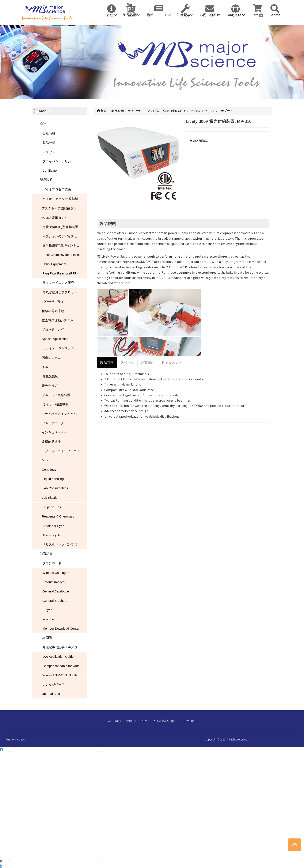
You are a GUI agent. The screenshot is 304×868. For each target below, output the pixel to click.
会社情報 (49, 133)
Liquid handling (53, 479)
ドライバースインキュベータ (62, 414)
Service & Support (166, 721)
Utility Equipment (54, 264)
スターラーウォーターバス (61, 451)
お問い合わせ (210, 15)
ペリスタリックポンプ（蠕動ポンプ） (65, 544)
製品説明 (132, 15)
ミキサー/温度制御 (56, 404)
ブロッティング (53, 329)
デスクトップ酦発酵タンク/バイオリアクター (64, 208)
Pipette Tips (53, 507)
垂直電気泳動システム (58, 320)
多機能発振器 (51, 442)
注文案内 (148, 362)
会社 (111, 15)
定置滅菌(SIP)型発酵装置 (60, 227)
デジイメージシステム (58, 348)
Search (275, 15)
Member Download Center (61, 628)
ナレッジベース (54, 684)
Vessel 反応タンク (55, 218)
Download (189, 721)
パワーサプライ (53, 302)
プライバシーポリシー (58, 161)
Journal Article (52, 694)
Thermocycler (52, 535)
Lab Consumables (55, 488)
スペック (127, 362)
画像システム (51, 358)
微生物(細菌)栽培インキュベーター (65, 245)
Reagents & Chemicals (58, 516)
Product (131, 721)
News (145, 721)
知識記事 (185, 15)
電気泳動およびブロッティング (65, 292)
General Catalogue (56, 591)
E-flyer (47, 610)
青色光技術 (50, 376)
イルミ (47, 367)
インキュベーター (54, 432)
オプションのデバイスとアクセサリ (65, 236)
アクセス (49, 152)
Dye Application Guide (58, 657)
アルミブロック (53, 423)
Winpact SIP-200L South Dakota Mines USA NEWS (65, 675)
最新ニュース (159, 15)
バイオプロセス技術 (57, 189)
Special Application (55, 339)
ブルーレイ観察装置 (56, 395)
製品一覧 (49, 143)
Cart (257, 15)
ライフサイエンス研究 (58, 283)
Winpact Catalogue (56, 573)
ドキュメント (172, 362)
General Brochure (55, 601)
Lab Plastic (50, 498)
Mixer (46, 460)
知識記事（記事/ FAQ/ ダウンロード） (65, 647)
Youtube (48, 619)
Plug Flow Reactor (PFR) (60, 273)
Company (114, 721)
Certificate (50, 170)
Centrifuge (49, 469)
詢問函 (47, 638)
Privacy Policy (16, 739)
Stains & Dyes (54, 526)
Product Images (54, 582)
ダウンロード (52, 563)
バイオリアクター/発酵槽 (60, 199)
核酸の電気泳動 (53, 311)
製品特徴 (107, 362)
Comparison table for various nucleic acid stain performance (65, 666)
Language (236, 15)
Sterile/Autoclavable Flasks (61, 255)
